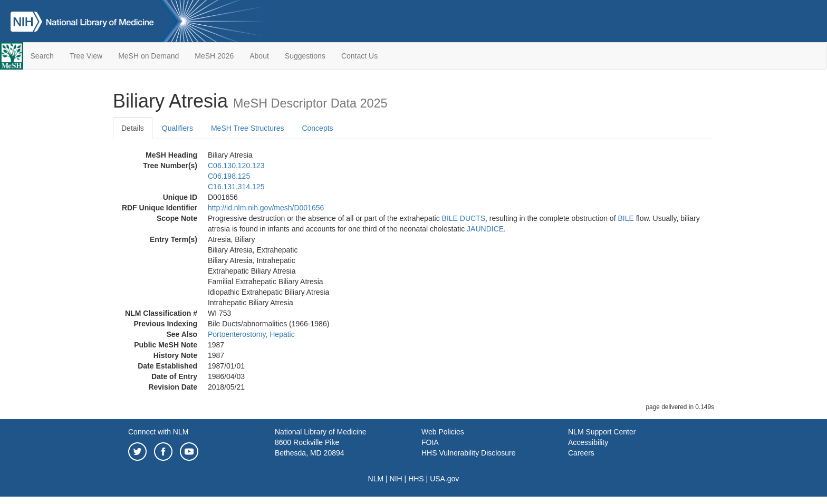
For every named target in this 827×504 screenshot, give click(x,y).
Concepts (317, 128)
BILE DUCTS (464, 218)
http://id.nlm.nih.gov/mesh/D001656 (266, 208)
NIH (396, 479)
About (259, 56)
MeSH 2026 (214, 56)
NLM (376, 479)
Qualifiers (177, 128)
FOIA (430, 442)
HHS (416, 479)
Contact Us (359, 56)
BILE (626, 218)
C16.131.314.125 (236, 187)
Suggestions (305, 56)
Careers (581, 453)
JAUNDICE (485, 229)
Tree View (86, 56)
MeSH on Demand (148, 56)
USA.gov (444, 479)
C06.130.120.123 (236, 166)
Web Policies (443, 432)
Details (133, 128)
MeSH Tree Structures (248, 128)
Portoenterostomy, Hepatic (251, 334)
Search (42, 56)
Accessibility (588, 442)
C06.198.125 (229, 176)
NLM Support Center (602, 432)
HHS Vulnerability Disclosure (468, 453)
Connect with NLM (158, 432)
